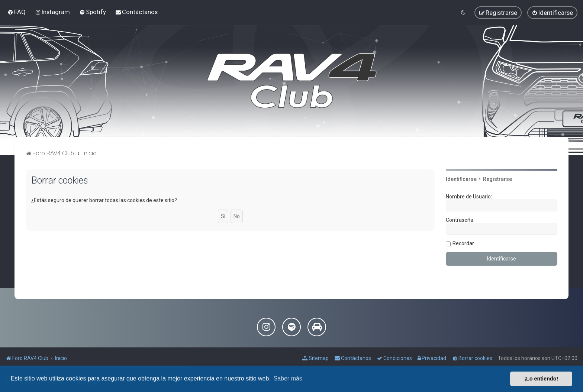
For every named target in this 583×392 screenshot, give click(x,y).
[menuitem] (17, 12)
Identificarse (461, 179)
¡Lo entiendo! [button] (541, 379)
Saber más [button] (288, 378)
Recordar (463, 243)
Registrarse (497, 179)
